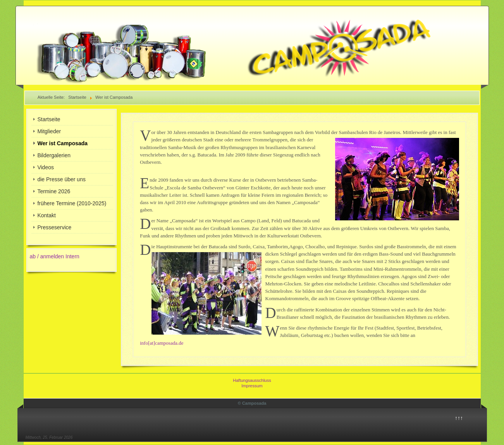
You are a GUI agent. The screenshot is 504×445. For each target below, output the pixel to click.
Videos (46, 167)
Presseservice (54, 227)
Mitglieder (49, 131)
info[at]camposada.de (162, 343)
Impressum (252, 386)
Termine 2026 (54, 191)
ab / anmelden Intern (54, 256)
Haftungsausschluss (252, 380)
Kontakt (46, 215)
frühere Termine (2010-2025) (72, 203)
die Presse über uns (61, 179)
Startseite (49, 119)
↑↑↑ (459, 418)
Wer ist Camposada (62, 143)
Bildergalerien (54, 155)
